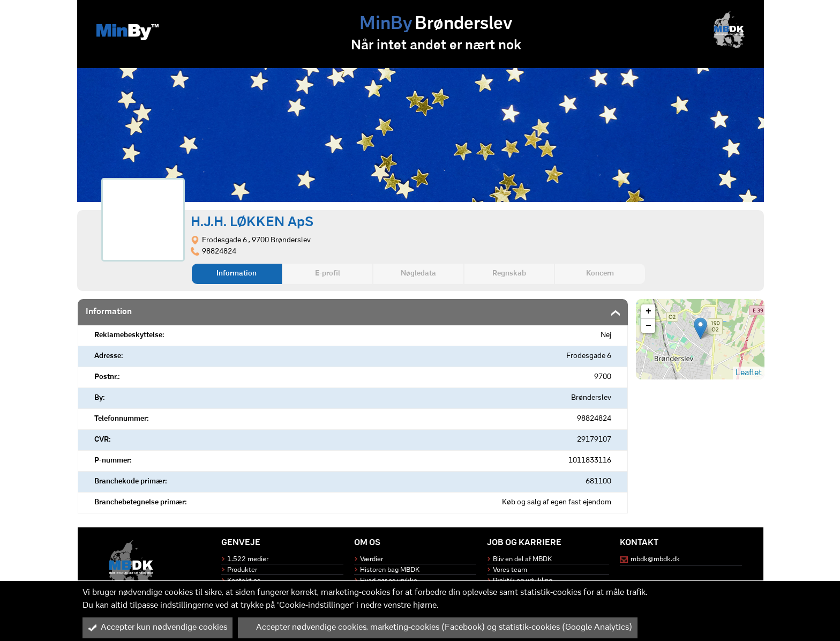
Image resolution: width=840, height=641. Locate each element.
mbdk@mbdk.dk (655, 559)
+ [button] (648, 311)
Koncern (600, 274)
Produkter (242, 570)
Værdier (372, 559)
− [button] (648, 326)
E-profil (328, 274)
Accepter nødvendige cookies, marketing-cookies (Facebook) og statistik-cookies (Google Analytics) (438, 628)
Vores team (510, 570)
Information (237, 274)
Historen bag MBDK (390, 570)
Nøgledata (418, 274)
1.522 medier (248, 559)
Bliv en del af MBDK (522, 559)
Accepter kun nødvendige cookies (157, 628)
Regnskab (509, 274)
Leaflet (749, 373)
